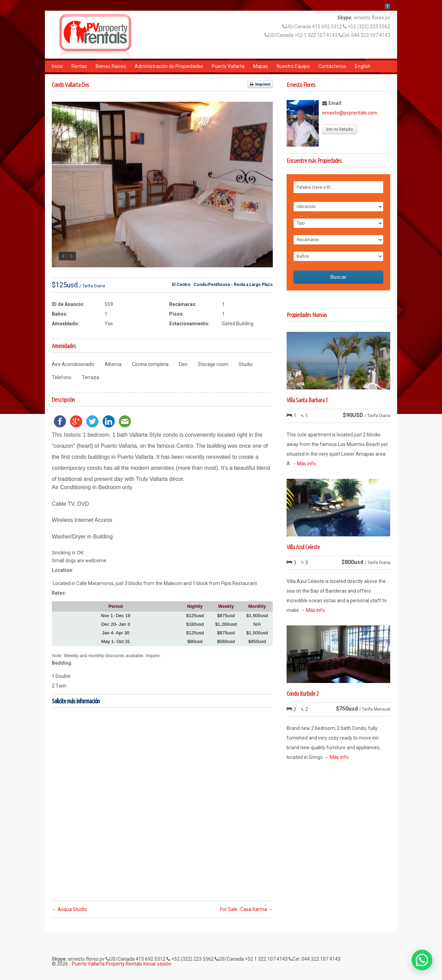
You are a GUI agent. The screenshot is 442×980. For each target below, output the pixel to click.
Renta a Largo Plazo (253, 285)
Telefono (62, 377)
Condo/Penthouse (212, 285)
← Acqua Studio (69, 909)
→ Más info (304, 464)
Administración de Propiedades (169, 66)
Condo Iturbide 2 (303, 693)
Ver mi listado (340, 129)
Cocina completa (150, 364)
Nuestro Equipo (293, 66)
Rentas (79, 66)
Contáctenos (332, 66)
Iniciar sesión (157, 964)
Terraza (90, 377)
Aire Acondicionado (73, 364)
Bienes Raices (111, 66)
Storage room (213, 364)
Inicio (57, 66)
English (363, 66)
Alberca (113, 364)
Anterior (63, 256)
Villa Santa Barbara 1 (307, 400)
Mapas (261, 66)
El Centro (181, 285)
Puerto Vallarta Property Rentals (107, 964)
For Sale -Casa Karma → (246, 909)
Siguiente (72, 256)
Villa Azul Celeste (303, 547)
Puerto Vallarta (228, 66)
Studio (246, 364)
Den (183, 364)
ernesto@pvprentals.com (350, 113)
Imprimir (260, 84)
